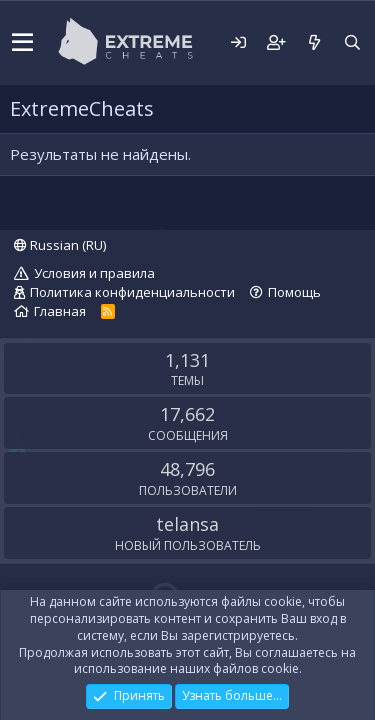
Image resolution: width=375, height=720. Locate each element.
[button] (22, 43)
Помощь (294, 292)
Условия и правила (94, 273)
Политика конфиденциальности (132, 292)
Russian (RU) (60, 245)
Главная (60, 311)
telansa (187, 524)
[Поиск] (352, 42)
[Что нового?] (314, 42)
